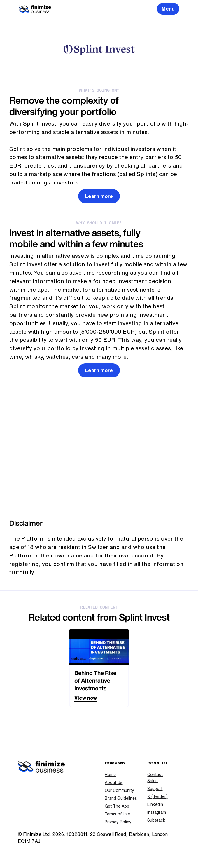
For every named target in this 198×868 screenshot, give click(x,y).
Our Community (119, 790)
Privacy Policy (118, 822)
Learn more (99, 196)
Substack (156, 820)
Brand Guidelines (121, 798)
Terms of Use (117, 814)
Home (110, 775)
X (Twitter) (157, 796)
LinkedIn (155, 804)
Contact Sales (155, 778)
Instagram (157, 812)
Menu (168, 9)
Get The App (117, 806)
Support (155, 789)
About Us (114, 782)
